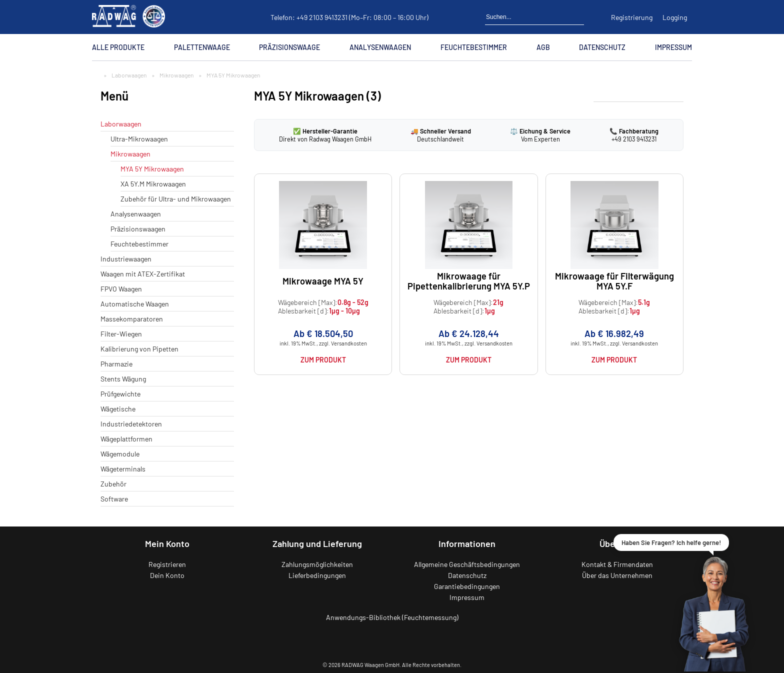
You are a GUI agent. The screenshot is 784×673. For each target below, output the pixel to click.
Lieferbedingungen (317, 575)
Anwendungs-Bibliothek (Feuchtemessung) (392, 617)
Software (114, 499)
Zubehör (113, 484)
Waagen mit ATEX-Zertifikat (143, 274)
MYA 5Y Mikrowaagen (152, 169)
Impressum (673, 47)
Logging (675, 17)
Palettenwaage (202, 47)
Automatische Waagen (135, 304)
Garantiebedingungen (467, 586)
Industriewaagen (126, 259)
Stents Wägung (123, 379)
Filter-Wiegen (121, 334)
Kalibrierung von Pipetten (139, 349)
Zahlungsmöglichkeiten (317, 564)
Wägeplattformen (126, 439)
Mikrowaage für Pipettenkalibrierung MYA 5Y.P (469, 281)
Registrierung (632, 17)
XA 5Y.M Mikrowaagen (153, 184)
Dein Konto (167, 575)
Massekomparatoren (132, 319)
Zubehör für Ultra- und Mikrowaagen (176, 199)
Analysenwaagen (380, 47)
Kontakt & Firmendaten (617, 564)
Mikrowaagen (176, 75)
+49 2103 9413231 (322, 17)
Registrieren (167, 564)
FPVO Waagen (121, 289)
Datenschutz (602, 47)
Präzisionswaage (289, 47)
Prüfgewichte (120, 394)
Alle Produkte (118, 47)
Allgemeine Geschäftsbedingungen (467, 564)
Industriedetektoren (131, 424)
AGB (543, 47)
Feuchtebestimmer (474, 47)
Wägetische (118, 409)
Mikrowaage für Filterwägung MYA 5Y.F (614, 281)
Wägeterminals (123, 469)
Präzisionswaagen (138, 229)
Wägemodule (120, 454)
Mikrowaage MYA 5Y (323, 281)
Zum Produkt (323, 360)
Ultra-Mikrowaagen (139, 139)
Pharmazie (116, 364)
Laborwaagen (129, 75)
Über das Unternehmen (617, 575)
